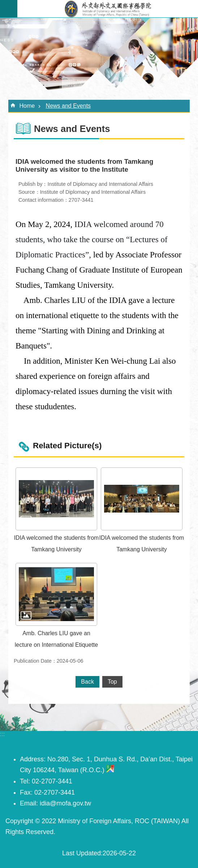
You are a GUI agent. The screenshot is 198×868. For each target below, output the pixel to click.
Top (112, 682)
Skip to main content (4, 4)
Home (27, 106)
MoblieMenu (9, 9)
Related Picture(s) (67, 446)
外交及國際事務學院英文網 (108, 9)
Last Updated (81, 853)
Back (87, 682)
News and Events (68, 106)
